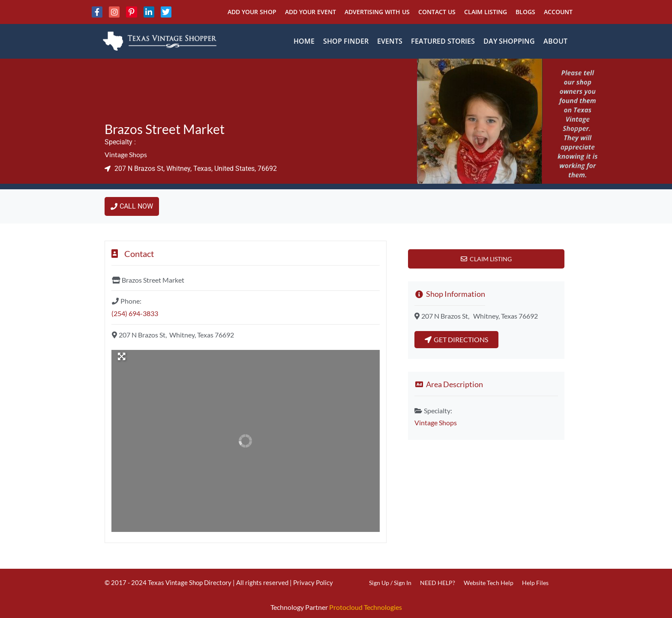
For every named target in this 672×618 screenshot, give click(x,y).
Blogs (525, 12)
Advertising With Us (377, 12)
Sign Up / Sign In (390, 583)
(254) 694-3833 (135, 313)
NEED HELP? (438, 583)
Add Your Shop (252, 12)
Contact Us (437, 12)
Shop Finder (346, 41)
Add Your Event (310, 12)
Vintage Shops (126, 154)
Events (390, 41)
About (555, 41)
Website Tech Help (489, 583)
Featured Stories (443, 41)
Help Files (535, 583)
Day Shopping (509, 41)
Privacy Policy (313, 582)
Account (558, 12)
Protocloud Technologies (366, 607)
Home (304, 41)
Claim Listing (486, 12)
